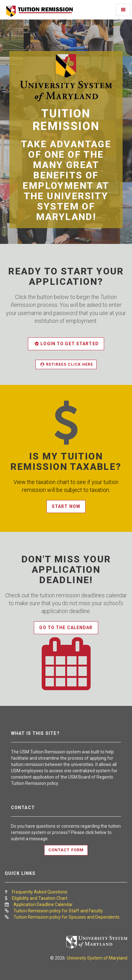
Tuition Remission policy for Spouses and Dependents (66, 917)
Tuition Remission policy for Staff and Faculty (58, 911)
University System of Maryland (97, 958)
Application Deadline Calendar (43, 904)
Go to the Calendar (66, 628)
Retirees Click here (67, 364)
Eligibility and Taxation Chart (40, 898)
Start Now (66, 506)
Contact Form (66, 850)
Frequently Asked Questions (40, 892)
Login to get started (67, 344)
